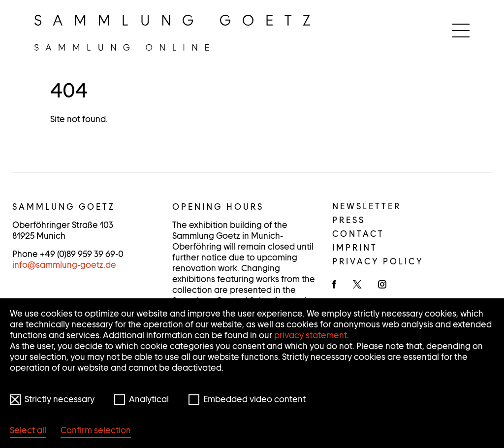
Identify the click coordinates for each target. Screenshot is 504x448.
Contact (358, 234)
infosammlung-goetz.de (64, 265)
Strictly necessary (60, 399)
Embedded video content (254, 399)
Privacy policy (378, 261)
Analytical (149, 399)
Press (349, 220)
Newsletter (367, 206)
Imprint (355, 248)
